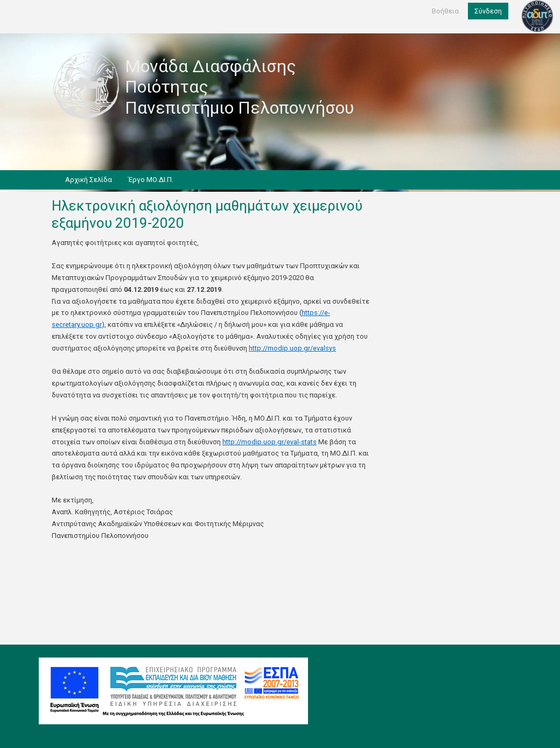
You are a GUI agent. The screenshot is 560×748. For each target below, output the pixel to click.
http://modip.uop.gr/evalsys (292, 348)
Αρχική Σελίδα (89, 180)
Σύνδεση (488, 11)
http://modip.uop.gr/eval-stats (269, 442)
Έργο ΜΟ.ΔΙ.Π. (151, 180)
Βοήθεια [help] (445, 11)
